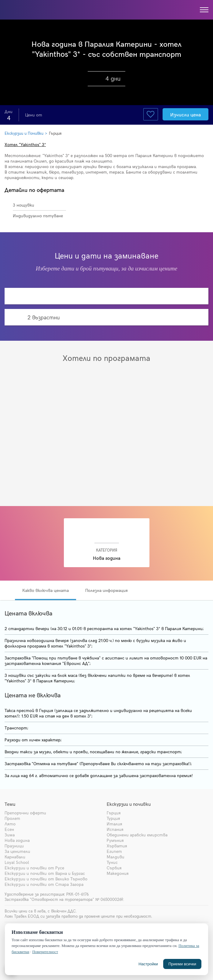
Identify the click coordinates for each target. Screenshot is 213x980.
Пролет (12, 818)
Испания (115, 829)
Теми (10, 804)
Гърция (55, 133)
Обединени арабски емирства (137, 835)
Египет (114, 851)
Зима (10, 835)
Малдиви (116, 857)
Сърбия (114, 868)
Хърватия (117, 846)
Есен (9, 829)
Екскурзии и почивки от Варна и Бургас (45, 873)
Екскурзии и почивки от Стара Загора (44, 884)
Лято (10, 824)
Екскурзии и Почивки (24, 133)
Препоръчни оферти (25, 813)
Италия (114, 824)
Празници (14, 846)
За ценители (17, 851)
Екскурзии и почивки (129, 804)
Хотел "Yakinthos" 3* (25, 144)
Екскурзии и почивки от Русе (34, 868)
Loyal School (17, 862)
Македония (118, 873)
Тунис (112, 862)
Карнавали (15, 857)
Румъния (115, 840)
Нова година (17, 840)
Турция (113, 818)
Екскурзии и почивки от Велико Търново (46, 879)
